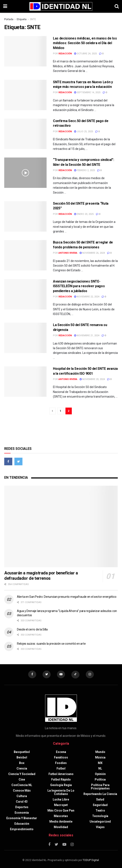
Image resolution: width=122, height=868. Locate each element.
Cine (22, 780)
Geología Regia (61, 785)
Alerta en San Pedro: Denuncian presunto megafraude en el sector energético (67, 597)
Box (22, 763)
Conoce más (22, 791)
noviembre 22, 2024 (87, 297)
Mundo (100, 752)
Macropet (61, 805)
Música (100, 758)
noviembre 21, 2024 (87, 336)
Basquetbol (22, 752)
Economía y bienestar (22, 818)
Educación (22, 824)
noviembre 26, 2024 (92, 253)
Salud (100, 800)
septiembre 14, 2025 (87, 92)
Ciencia (22, 769)
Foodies (61, 763)
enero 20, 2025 (84, 214)
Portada (9, 19)
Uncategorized (100, 822)
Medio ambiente (61, 822)
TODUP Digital (91, 860)
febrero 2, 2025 (85, 170)
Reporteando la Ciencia (100, 794)
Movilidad (61, 827)
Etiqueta (22, 19)
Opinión (100, 774)
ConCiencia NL (22, 785)
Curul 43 (22, 802)
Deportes (22, 807)
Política (100, 780)
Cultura (22, 796)
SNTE (33, 19)
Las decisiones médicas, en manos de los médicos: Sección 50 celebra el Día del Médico (85, 43)
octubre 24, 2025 (85, 54)
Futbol (61, 769)
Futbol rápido (61, 780)
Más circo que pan (61, 811)
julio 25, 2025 (84, 132)
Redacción (65, 54)
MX (100, 763)
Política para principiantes (100, 787)
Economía (22, 813)
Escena (61, 752)
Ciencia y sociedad (22, 774)
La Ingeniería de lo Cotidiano (61, 792)
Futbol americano (61, 774)
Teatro (100, 811)
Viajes (100, 827)
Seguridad (100, 805)
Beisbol (22, 758)
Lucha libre (61, 800)
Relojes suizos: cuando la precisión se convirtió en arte (51, 644)
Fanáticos (61, 758)
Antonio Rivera (68, 253)
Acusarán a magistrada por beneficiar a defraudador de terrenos (41, 576)
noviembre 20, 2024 (92, 379)
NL (100, 769)
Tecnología (100, 816)
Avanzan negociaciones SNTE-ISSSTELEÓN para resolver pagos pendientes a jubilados (79, 286)
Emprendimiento (22, 829)
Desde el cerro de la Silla (32, 629)
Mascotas (61, 816)
